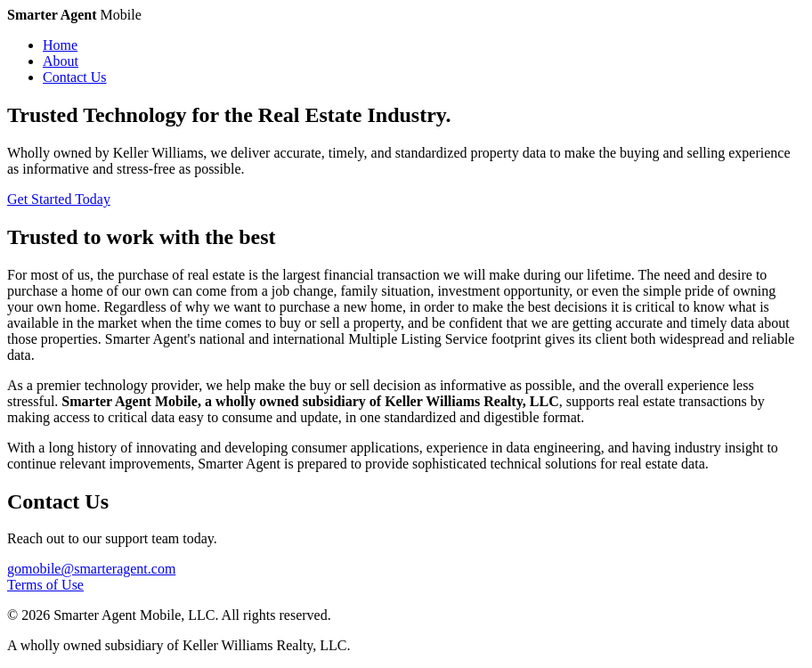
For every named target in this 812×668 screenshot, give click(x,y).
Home (60, 45)
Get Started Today (59, 199)
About (61, 61)
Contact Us (75, 77)
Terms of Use (45, 585)
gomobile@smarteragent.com (91, 569)
